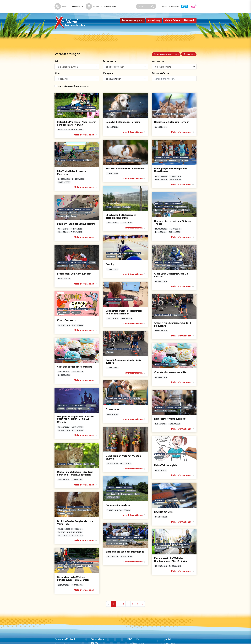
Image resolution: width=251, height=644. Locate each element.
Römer (178, 265)
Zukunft (75, 406)
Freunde (183, 352)
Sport (158, 217)
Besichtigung (64, 529)
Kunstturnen (175, 168)
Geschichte (168, 265)
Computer (85, 444)
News (165, 6)
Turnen (186, 168)
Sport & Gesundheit (66, 120)
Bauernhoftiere (182, 499)
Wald (81, 124)
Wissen (61, 532)
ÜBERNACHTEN (113, 481)
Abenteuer (82, 120)
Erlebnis (159, 214)
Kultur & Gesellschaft (164, 210)
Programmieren (113, 301)
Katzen (174, 124)
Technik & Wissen (163, 165)
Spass (74, 220)
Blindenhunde (77, 529)
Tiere (119, 120)
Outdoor (62, 117)
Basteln (170, 397)
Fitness (110, 348)
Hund (135, 120)
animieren (74, 444)
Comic (190, 307)
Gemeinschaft (126, 520)
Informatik (128, 297)
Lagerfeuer (111, 477)
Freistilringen (112, 520)
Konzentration (171, 214)
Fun (60, 171)
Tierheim (110, 124)
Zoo (191, 454)
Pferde (167, 502)
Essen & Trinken (162, 352)
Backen (158, 265)
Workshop (174, 310)
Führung (127, 120)
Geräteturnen (161, 168)
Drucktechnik (76, 487)
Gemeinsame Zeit (65, 268)
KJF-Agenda (174, 6)
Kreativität (73, 117)
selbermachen (161, 310)
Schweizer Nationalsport (117, 523)
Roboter (91, 402)
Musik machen (120, 393)
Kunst (109, 393)
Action (92, 120)
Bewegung (62, 216)
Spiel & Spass (185, 214)
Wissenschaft (64, 406)
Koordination (64, 220)
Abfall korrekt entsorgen (69, 265)
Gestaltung (180, 397)
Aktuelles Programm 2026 (166, 63)
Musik (127, 390)
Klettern (73, 216)
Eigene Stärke (181, 210)
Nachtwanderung (125, 477)
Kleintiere (127, 168)
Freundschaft (64, 124)
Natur (74, 124)
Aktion (90, 168)
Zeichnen (62, 448)
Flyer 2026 (189, 63)
